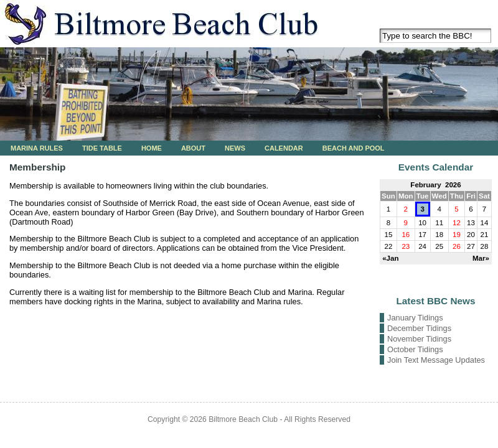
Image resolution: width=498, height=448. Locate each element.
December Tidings (419, 328)
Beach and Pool (354, 148)
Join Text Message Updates (436, 360)
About (193, 148)
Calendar (284, 148)
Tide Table (102, 148)
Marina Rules (37, 148)
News (235, 148)
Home (152, 148)
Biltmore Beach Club (243, 419)
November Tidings (419, 339)
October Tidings (415, 349)
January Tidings (415, 318)
